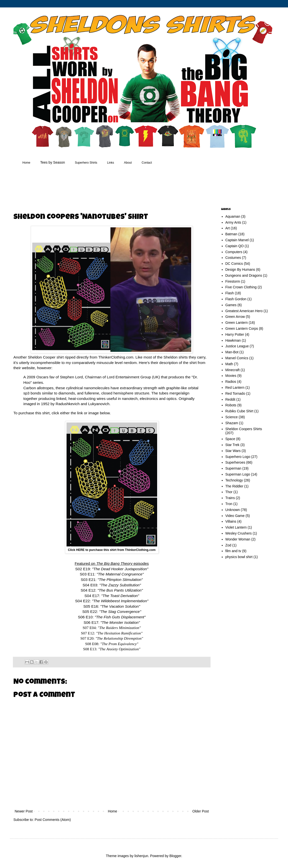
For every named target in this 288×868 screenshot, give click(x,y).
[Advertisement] (108, 187)
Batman (231, 234)
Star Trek (233, 445)
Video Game (235, 516)
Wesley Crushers (239, 533)
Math (229, 364)
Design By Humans (240, 269)
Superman (234, 468)
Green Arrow (235, 317)
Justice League (237, 346)
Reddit (230, 399)
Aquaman (233, 216)
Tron (229, 504)
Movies (231, 376)
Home (26, 163)
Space (230, 439)
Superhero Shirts (86, 163)
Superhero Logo (238, 457)
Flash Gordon (236, 299)
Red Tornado (235, 393)
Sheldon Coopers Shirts (244, 429)
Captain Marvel (237, 240)
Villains (231, 521)
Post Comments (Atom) (53, 820)
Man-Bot (232, 352)
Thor (229, 492)
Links (110, 163)
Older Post (201, 811)
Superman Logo (238, 474)
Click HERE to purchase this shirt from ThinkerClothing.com (112, 550)
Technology (234, 480)
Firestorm (233, 281)
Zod (228, 545)
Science (232, 417)
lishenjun (141, 856)
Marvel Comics (237, 358)
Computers (234, 252)
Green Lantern (237, 323)
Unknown (233, 510)
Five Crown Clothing (241, 287)
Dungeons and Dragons (244, 275)
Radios (231, 382)
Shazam (232, 423)
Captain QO (235, 246)
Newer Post (24, 811)
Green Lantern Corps (242, 329)
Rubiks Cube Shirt (239, 411)
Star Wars (233, 451)
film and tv (233, 551)
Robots (231, 405)
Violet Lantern (236, 527)
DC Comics (234, 264)
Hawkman (233, 340)
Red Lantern (235, 388)
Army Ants (233, 222)
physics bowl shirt (239, 557)
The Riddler (234, 486)
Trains (230, 498)
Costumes (233, 258)
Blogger (175, 856)
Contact (147, 163)
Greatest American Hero (244, 311)
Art (228, 228)
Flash (230, 293)
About (128, 163)
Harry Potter (235, 334)
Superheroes (235, 462)
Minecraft (233, 370)
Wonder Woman (238, 539)
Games (231, 305)
